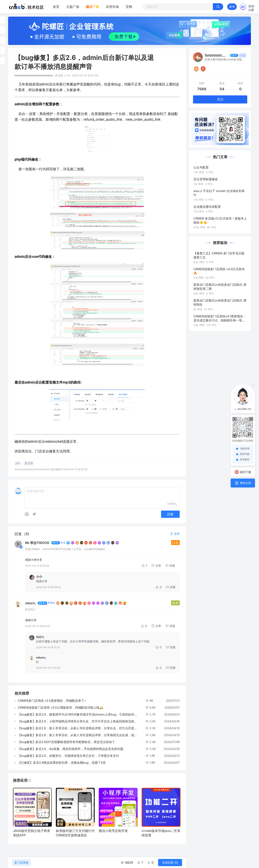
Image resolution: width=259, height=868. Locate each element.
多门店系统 (21, 863)
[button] (175, 534)
